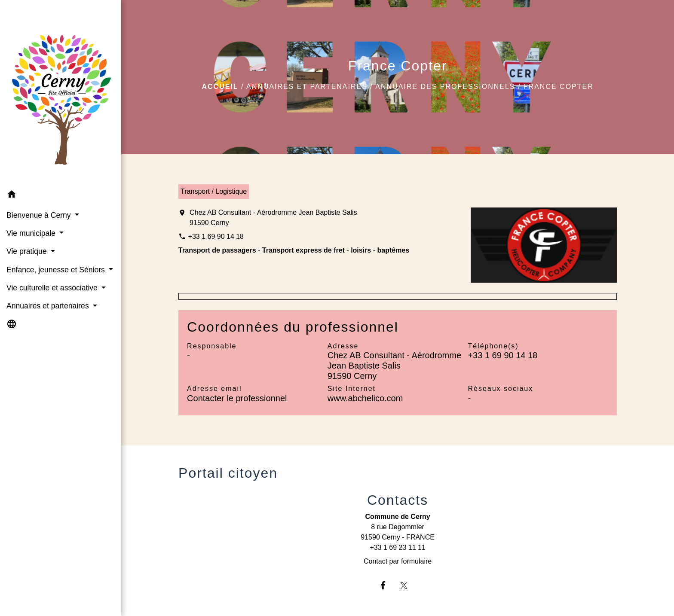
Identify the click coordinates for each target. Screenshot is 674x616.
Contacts (398, 500)
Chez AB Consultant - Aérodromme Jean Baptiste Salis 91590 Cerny (273, 218)
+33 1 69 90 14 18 (216, 236)
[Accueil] (61, 93)
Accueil (220, 87)
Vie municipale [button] (32, 233)
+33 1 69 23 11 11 (397, 547)
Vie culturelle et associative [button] (53, 288)
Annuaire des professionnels (445, 87)
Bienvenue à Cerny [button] (40, 215)
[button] (61, 196)
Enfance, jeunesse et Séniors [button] (57, 270)
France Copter (559, 87)
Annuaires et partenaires (307, 87)
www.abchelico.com (365, 398)
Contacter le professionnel (237, 398)
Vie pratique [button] (28, 251)
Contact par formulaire (398, 561)
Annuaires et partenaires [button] (49, 306)
